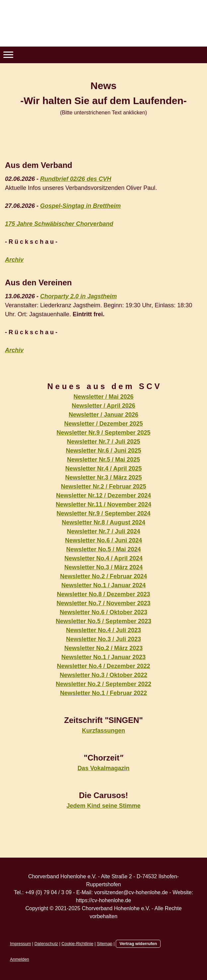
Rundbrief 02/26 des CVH (76, 179)
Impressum (20, 944)
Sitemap (105, 944)
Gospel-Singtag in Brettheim (80, 206)
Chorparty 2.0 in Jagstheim (78, 296)
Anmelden (20, 959)
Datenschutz (46, 944)
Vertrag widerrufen (138, 944)
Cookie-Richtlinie (77, 944)
